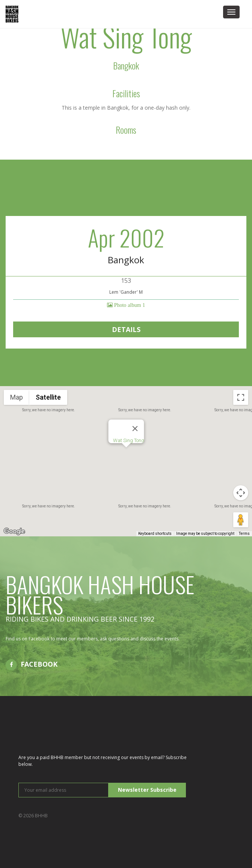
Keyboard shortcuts (155, 534)
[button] (126, 454)
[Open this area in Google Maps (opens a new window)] (14, 531)
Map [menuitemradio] (17, 397)
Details (126, 329)
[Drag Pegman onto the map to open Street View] (241, 520)
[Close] (135, 429)
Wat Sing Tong (128, 440)
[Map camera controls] (241, 493)
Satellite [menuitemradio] (48, 397)
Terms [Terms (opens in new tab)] (244, 534)
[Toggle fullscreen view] (241, 397)
